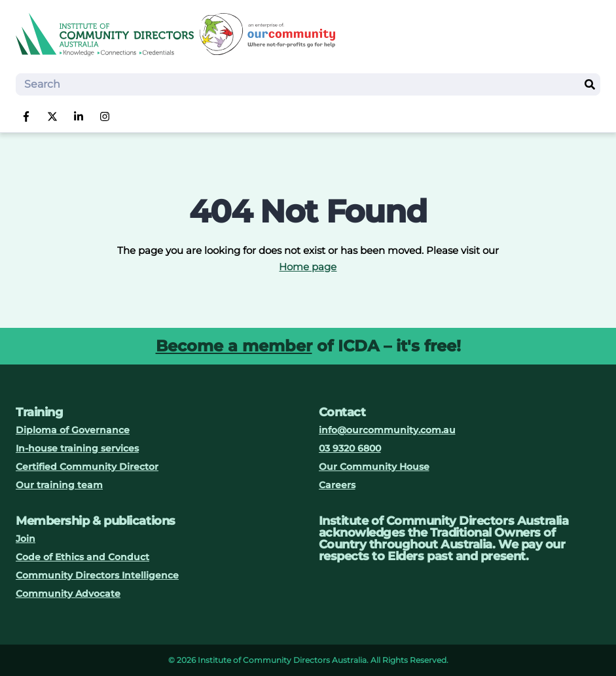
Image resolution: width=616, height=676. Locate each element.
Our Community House (374, 467)
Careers (337, 485)
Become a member (234, 346)
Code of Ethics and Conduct (82, 557)
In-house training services (77, 448)
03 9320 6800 (350, 448)
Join (26, 539)
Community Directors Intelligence (97, 575)
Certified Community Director (87, 467)
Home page (308, 267)
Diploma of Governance (73, 430)
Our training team (59, 485)
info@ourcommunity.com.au (387, 430)
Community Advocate (68, 594)
